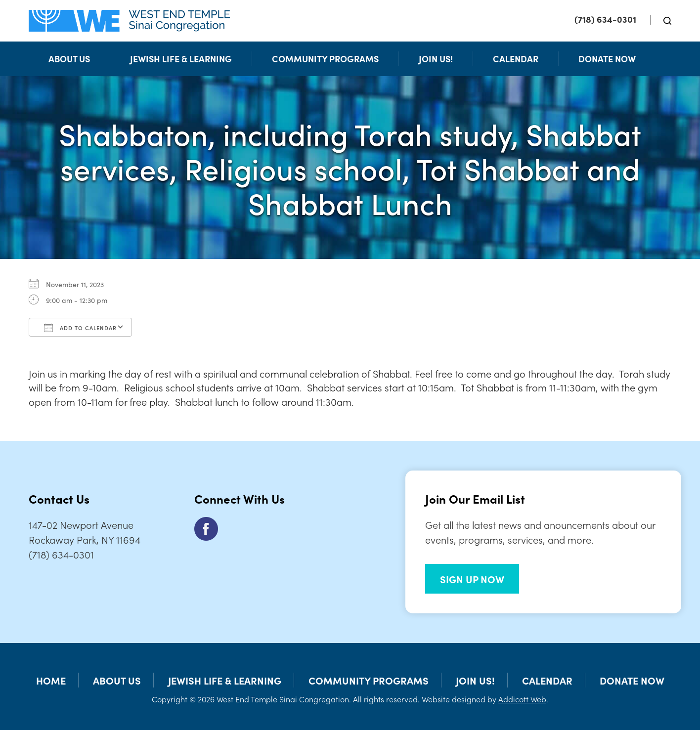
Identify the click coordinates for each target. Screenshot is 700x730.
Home (51, 680)
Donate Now (607, 59)
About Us (69, 59)
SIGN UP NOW (472, 579)
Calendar (516, 59)
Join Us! (436, 59)
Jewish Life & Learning (181, 59)
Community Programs (325, 59)
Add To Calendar (80, 328)
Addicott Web (522, 699)
